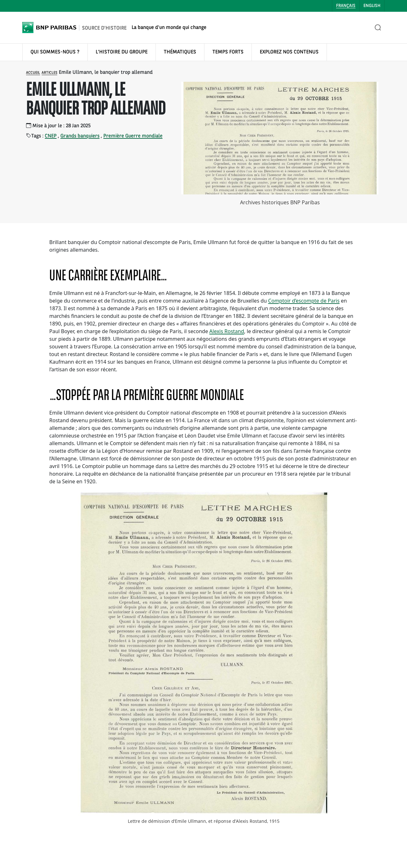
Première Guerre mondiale (133, 136)
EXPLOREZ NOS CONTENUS (289, 52)
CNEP (51, 136)
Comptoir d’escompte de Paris (304, 301)
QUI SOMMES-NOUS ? (55, 52)
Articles (49, 73)
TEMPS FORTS (228, 52)
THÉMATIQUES (180, 52)
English (372, 6)
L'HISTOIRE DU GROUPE (122, 52)
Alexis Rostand (227, 331)
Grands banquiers (80, 136)
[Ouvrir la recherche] (378, 28)
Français (346, 6)
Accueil (33, 73)
